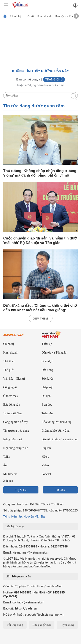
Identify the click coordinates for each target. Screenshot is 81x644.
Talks (6, 457)
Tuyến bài (21, 490)
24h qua (8, 481)
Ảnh (6, 465)
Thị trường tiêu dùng (16, 431)
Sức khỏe (48, 379)
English (46, 448)
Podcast (46, 474)
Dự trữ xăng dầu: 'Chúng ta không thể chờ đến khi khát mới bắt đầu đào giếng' (40, 308)
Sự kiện (60, 490)
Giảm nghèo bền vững (56, 431)
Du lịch (46, 396)
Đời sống (48, 370)
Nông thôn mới (13, 439)
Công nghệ (10, 387)
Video (45, 465)
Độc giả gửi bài (42, 625)
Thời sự (29, 16)
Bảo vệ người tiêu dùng (57, 422)
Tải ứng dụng (15, 625)
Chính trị (15, 16)
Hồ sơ (46, 457)
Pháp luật (48, 387)
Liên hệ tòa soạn (15, 526)
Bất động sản (12, 405)
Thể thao (9, 361)
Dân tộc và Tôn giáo (67, 16)
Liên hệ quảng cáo (18, 576)
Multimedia (10, 474)
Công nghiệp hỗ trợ (15, 422)
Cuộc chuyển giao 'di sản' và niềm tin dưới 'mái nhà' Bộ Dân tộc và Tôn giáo (40, 241)
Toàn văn (47, 413)
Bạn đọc (47, 405)
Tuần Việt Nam (13, 413)
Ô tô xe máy (11, 396)
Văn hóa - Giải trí (14, 379)
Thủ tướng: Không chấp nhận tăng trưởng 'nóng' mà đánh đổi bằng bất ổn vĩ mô (40, 173)
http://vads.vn (26, 608)
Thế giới (9, 370)
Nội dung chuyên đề (16, 448)
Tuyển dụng (67, 625)
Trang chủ (54, 79)
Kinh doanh (44, 16)
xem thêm (41, 318)
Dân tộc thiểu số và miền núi (60, 439)
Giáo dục (47, 361)
